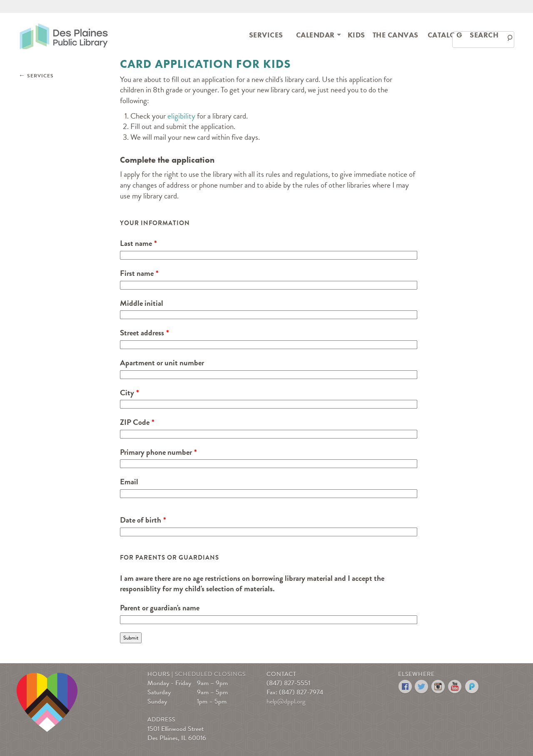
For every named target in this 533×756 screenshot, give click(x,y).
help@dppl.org (286, 701)
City (127, 393)
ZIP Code (135, 422)
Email (129, 482)
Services (266, 35)
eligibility (182, 116)
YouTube (455, 687)
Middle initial (142, 303)
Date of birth (141, 520)
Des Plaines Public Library (64, 36)
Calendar (315, 35)
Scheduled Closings (210, 674)
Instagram (439, 687)
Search (484, 35)
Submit (131, 638)
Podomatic (472, 687)
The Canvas (396, 35)
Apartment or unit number (162, 363)
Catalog (445, 35)
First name (137, 273)
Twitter (422, 687)
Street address (142, 333)
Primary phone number (156, 452)
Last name (136, 243)
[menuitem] (266, 34)
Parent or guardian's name (160, 608)
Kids (356, 35)
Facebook (405, 687)
